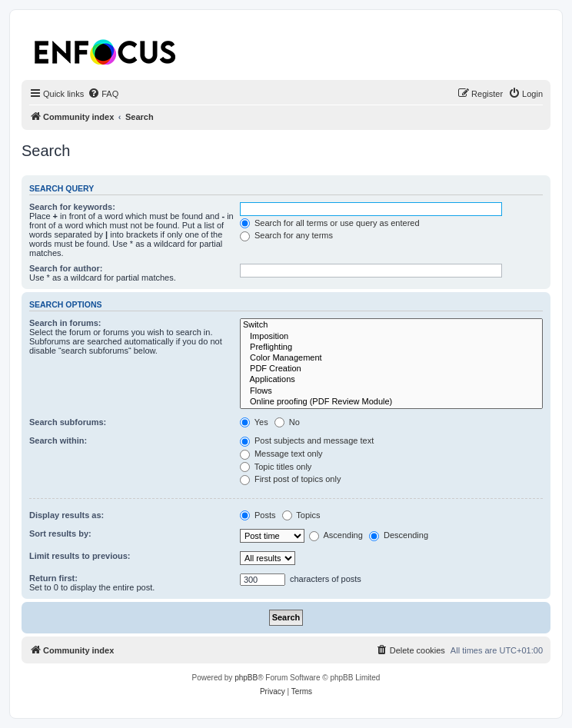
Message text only (281, 454)
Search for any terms (286, 235)
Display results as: (67, 515)
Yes (254, 422)
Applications (391, 380)
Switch (391, 325)
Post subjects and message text (307, 440)
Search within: (58, 440)
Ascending (336, 535)
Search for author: (66, 268)
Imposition (391, 337)
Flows (391, 391)
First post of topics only (291, 479)
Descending (399, 535)
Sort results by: (60, 534)
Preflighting (391, 347)
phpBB (246, 678)
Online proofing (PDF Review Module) (391, 402)
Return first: (53, 578)
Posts (258, 515)
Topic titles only (276, 467)
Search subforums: (68, 422)
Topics (301, 515)
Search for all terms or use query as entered (330, 223)
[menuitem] (103, 94)
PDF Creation (391, 369)
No (287, 422)
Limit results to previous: (80, 556)
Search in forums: (65, 323)
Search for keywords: (72, 207)
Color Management (391, 358)
